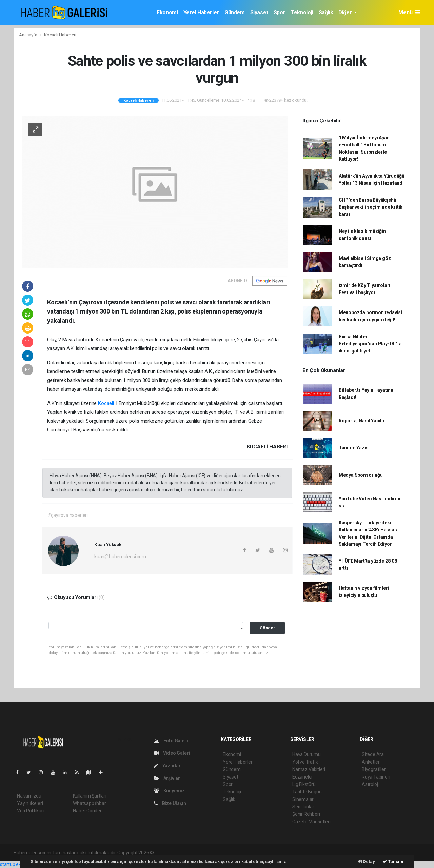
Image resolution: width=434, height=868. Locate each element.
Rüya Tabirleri (376, 777)
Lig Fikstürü (304, 784)
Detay (367, 861)
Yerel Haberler (201, 12)
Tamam (393, 861)
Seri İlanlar (303, 807)
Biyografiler (374, 769)
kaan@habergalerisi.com (120, 557)
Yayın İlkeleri (30, 803)
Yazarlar (167, 766)
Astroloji (370, 784)
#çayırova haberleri (68, 515)
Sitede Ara (373, 754)
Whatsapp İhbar (89, 803)
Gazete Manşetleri (311, 822)
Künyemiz (169, 791)
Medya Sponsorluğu (361, 475)
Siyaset (259, 12)
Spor (279, 12)
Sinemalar (303, 799)
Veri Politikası (31, 811)
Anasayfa (28, 35)
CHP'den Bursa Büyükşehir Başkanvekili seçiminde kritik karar (371, 207)
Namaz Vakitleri (309, 769)
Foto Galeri (171, 741)
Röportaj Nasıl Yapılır (362, 421)
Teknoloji (302, 12)
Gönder (267, 628)
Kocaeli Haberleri (60, 35)
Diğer (346, 12)
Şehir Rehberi (306, 814)
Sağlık (326, 12)
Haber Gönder (87, 811)
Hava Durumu (307, 754)
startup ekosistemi (19, 864)
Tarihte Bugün (307, 792)
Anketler (371, 762)
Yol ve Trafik (305, 762)
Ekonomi (167, 12)
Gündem (235, 12)
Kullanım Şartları (90, 796)
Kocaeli (106, 403)
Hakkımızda (29, 796)
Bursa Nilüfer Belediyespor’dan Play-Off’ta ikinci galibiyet (370, 344)
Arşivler (167, 778)
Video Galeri (172, 753)
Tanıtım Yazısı (354, 448)
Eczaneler (303, 777)
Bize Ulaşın (170, 803)
